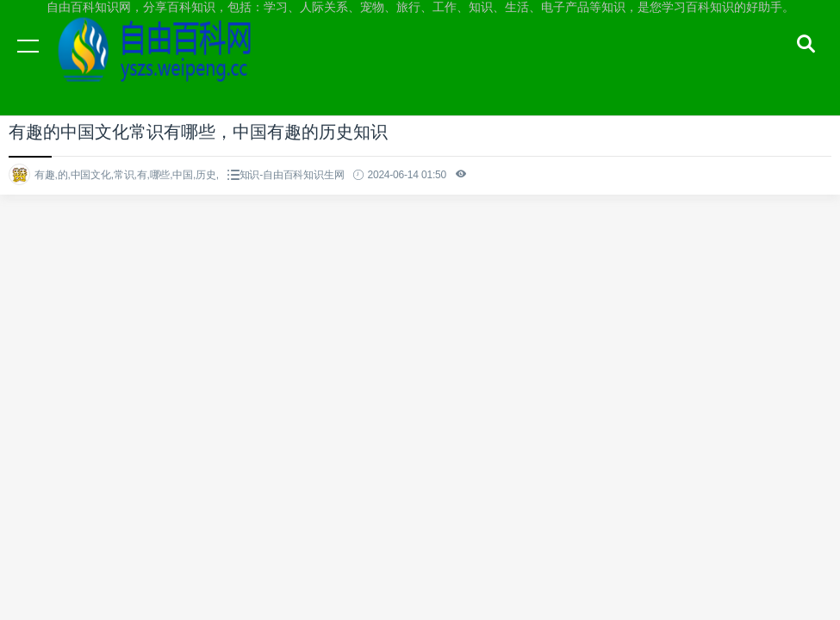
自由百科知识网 (164, 62)
